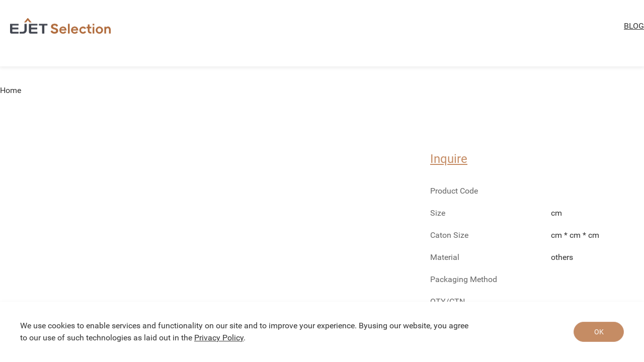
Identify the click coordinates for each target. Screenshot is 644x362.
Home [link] (11, 90)
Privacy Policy (219, 338)
